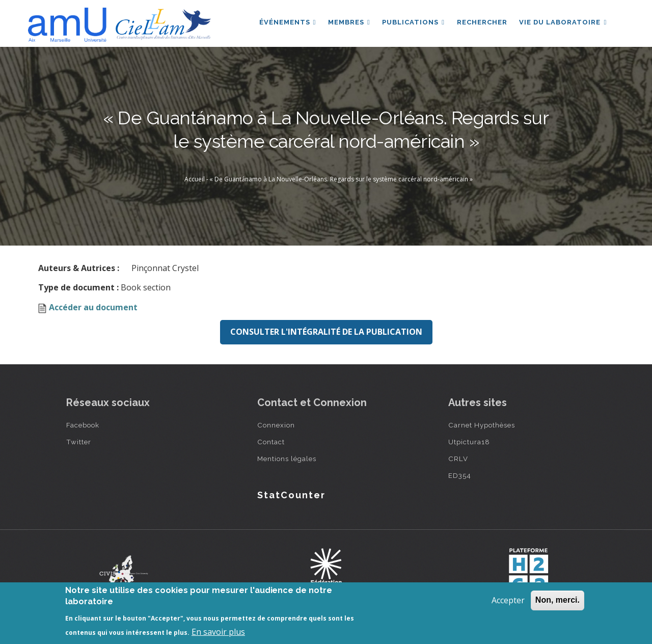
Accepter (508, 600)
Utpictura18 (469, 442)
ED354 (460, 475)
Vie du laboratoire (563, 22)
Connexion (276, 425)
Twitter (79, 442)
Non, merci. (558, 600)
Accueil (195, 179)
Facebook (83, 425)
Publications (413, 22)
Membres (349, 22)
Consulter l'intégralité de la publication (326, 332)
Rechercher (482, 22)
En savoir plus (218, 632)
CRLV (458, 459)
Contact (271, 442)
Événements (287, 22)
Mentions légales (287, 459)
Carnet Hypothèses (482, 425)
